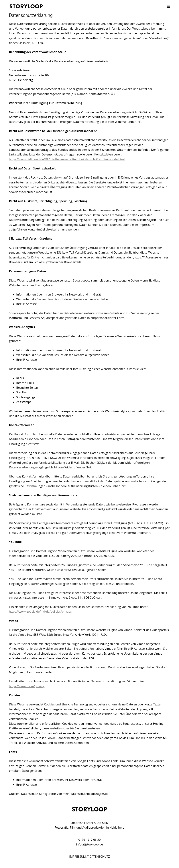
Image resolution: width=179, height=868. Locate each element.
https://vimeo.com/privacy (27, 686)
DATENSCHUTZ (100, 857)
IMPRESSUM (77, 857)
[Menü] (168, 6)
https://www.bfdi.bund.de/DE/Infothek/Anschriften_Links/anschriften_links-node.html (67, 159)
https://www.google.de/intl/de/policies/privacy (40, 612)
